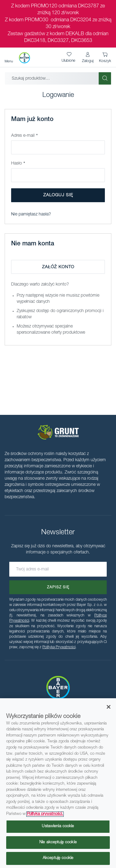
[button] (88, 58)
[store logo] (24, 58)
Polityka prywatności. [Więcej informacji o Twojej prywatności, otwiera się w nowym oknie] (45, 814)
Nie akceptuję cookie (58, 843)
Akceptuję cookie (58, 858)
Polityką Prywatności (59, 647)
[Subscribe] (58, 587)
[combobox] (52, 78)
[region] (58, 783)
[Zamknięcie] (109, 707)
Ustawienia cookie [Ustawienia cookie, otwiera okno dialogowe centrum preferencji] (58, 826)
